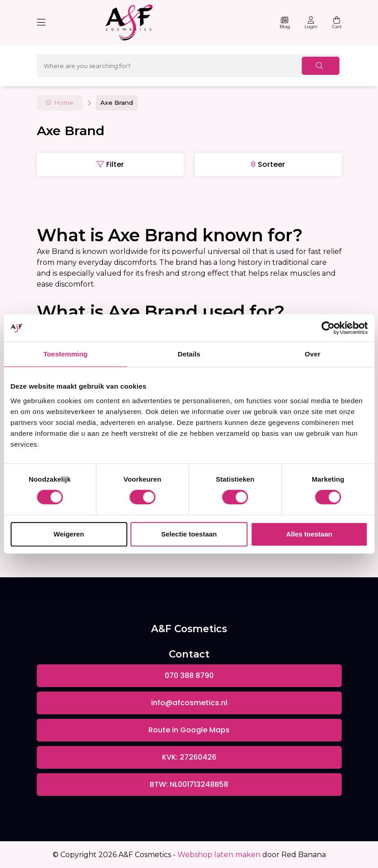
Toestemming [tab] (65, 354)
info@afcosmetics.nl (189, 703)
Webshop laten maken (219, 855)
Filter (115, 164)
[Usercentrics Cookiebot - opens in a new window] (328, 328)
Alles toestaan (309, 534)
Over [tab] (313, 354)
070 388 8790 (189, 675)
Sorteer (271, 164)
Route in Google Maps (189, 730)
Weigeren (69, 534)
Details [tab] (189, 354)
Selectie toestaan (189, 534)
